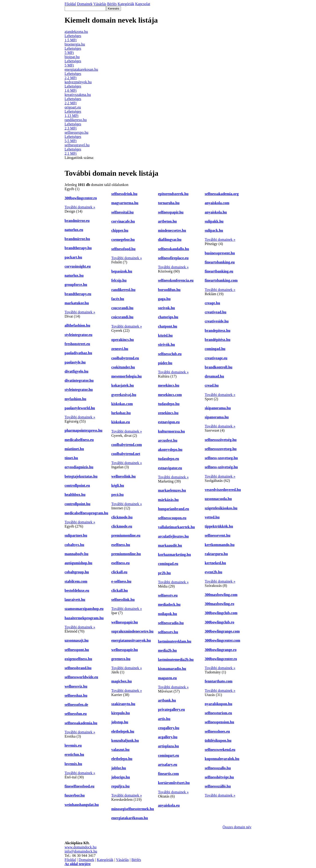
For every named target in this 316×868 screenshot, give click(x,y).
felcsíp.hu (119, 280)
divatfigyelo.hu (77, 371)
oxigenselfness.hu (78, 659)
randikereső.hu (123, 290)
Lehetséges (73, 36)
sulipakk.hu (214, 221)
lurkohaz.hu (121, 413)
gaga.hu (164, 299)
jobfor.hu (119, 768)
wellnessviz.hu (76, 686)
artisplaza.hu (169, 746)
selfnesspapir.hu (171, 212)
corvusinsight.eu (78, 266)
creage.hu (213, 303)
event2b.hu (214, 572)
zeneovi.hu (120, 349)
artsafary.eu (168, 765)
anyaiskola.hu (216, 212)
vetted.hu (212, 517)
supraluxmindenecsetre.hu (133, 631)
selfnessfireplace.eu (173, 258)
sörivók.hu (167, 345)
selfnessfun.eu (76, 714)
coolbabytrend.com (127, 445)
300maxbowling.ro (220, 604)
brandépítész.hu (218, 340)
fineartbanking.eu (219, 271)
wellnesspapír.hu (125, 622)
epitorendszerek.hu (173, 194)
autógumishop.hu (79, 563)
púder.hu (165, 363)
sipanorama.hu (217, 417)
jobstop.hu (120, 722)
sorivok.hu (167, 308)
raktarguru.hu (216, 554)
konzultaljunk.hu (125, 740)
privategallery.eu (172, 709)
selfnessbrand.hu (78, 668)
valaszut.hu (121, 750)
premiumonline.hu (126, 554)
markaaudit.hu (170, 545)
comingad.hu (215, 349)
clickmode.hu (122, 517)
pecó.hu (118, 495)
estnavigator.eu (170, 468)
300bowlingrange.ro (221, 650)
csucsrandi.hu (122, 308)
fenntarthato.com (219, 681)
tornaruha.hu (169, 203)
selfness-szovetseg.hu (221, 458)
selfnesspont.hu (77, 650)
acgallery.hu (168, 737)
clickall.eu (119, 572)
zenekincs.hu (168, 413)
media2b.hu (167, 650)
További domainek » (80, 207)
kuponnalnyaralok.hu (222, 759)
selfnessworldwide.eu (82, 677)
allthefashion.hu (78, 325)
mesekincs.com (170, 395)
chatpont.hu (168, 326)
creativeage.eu (216, 358)
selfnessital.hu (123, 212)
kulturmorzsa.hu (172, 431)
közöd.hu (165, 335)
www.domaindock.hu (81, 847)
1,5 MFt (71, 40)
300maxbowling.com (221, 595)
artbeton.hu (167, 221)
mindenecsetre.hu (172, 230)
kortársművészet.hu (174, 783)
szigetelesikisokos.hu (221, 508)
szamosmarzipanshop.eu (84, 609)
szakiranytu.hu (123, 704)
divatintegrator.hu (79, 380)
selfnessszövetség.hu (221, 440)
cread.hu (212, 385)
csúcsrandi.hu (122, 317)
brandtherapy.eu (78, 294)
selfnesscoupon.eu (172, 518)
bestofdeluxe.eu (77, 590)
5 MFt (69, 53)
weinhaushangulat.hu (82, 805)
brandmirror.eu (77, 221)
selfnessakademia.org (222, 194)
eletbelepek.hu (123, 731)
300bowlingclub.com (221, 613)
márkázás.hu (168, 500)
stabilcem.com (76, 581)
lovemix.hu (73, 764)
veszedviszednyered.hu (223, 490)
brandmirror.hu (77, 239)
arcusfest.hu (168, 440)
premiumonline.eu (126, 535)
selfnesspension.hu (220, 722)
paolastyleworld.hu (80, 408)
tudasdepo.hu (169, 404)
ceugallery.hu (169, 728)
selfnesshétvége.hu (219, 777)
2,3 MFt (71, 128)
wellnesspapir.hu (125, 650)
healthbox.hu (75, 495)
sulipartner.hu (76, 535)
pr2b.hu (165, 573)
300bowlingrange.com (222, 631)
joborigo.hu (121, 777)
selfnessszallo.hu (218, 768)
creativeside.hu (217, 321)
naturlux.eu (74, 230)
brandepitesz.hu (218, 331)
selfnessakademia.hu (81, 723)
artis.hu (164, 719)
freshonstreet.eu (77, 344)
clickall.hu (120, 590)
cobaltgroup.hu (77, 572)
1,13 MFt (72, 116)
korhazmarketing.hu (175, 555)
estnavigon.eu (169, 422)
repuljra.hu (121, 786)
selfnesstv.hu (168, 632)
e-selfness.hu (121, 581)
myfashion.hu (76, 399)
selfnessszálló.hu (218, 786)
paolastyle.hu (75, 362)
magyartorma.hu (125, 203)
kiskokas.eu (121, 422)
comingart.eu (169, 755)
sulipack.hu (214, 230)
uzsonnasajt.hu (77, 640)
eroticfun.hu (75, 754)
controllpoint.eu (77, 485)
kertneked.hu (215, 563)
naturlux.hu (74, 275)
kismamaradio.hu (172, 669)
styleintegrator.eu (79, 335)
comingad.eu (168, 564)
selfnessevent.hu (218, 535)
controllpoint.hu (78, 504)
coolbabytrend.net (126, 454)
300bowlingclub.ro (220, 622)
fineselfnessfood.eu (80, 786)
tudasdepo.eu (169, 459)
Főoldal (70, 860)
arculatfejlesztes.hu (174, 536)
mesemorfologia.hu (127, 376)
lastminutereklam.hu (175, 641)
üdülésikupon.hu (218, 740)
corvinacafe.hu (123, 221)
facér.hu (118, 299)
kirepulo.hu (121, 713)
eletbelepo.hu (122, 759)
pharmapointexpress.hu (84, 430)
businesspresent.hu (220, 253)
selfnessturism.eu (218, 713)
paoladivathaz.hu (78, 353)
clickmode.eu (122, 526)
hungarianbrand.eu (174, 509)
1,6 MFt (71, 90)
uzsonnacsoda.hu (218, 499)
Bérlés (136, 860)
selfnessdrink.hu (124, 194)
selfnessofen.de (76, 705)
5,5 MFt (71, 141)
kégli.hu (118, 485)
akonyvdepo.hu (170, 450)
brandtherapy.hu (78, 248)
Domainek (87, 860)
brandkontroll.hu (219, 367)
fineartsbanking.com (221, 280)
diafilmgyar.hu (170, 240)
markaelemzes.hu (172, 490)
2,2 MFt (71, 78)
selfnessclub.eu (170, 354)
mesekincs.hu (169, 385)
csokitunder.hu (123, 367)
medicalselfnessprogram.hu (87, 513)
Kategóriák (105, 860)
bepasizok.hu (122, 271)
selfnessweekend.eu (220, 750)
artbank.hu (167, 700)
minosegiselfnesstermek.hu (133, 809)
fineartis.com (169, 774)
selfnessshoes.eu (217, 731)
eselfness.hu (121, 545)
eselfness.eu (121, 563)
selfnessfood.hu (124, 249)
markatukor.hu (77, 303)
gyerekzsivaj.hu (124, 395)
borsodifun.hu (169, 290)
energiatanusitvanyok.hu (131, 640)
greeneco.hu (121, 659)
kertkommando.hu (220, 545)
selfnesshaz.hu (76, 695)
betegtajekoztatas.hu (81, 476)
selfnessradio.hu (171, 623)
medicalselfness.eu (79, 440)
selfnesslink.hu (123, 600)
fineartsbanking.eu (220, 262)
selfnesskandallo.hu (174, 249)
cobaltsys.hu (75, 545)
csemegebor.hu (123, 240)
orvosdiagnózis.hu (79, 467)
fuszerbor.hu (75, 795)
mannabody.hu (77, 554)
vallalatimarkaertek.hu (177, 527)
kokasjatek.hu (123, 385)
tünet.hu (71, 458)
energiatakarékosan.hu (130, 818)
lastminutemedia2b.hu (176, 660)
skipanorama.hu (218, 408)
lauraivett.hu (75, 600)
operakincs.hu (123, 340)
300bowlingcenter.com (223, 640)
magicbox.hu (122, 681)
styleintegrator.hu (79, 390)
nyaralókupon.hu (219, 704)
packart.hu (73, 257)
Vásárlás (122, 860)
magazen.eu (167, 678)
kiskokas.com (122, 404)
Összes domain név (237, 827)
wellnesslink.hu (124, 476)
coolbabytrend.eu (125, 358)
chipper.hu (120, 230)
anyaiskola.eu (169, 805)
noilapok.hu (168, 614)
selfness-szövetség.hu (221, 467)
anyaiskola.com (217, 203)
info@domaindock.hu (81, 851)
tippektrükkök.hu (219, 526)
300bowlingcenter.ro (81, 198)
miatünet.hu (74, 449)
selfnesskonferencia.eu (176, 280)
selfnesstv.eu (168, 595)
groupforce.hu (76, 285)
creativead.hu (216, 312)
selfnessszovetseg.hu (221, 449)
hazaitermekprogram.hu (84, 618)
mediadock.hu (169, 604)
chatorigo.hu (168, 317)
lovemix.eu (73, 745)
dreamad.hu (215, 376)
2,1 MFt (71, 153)
